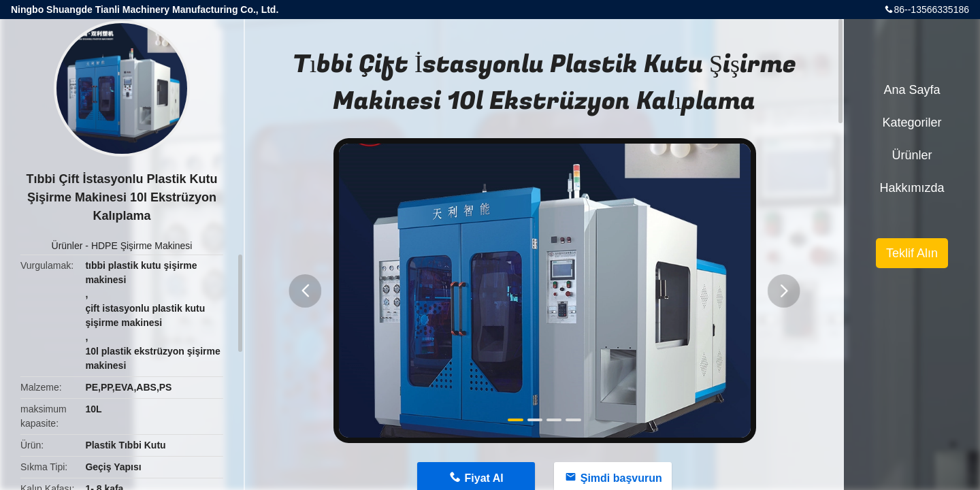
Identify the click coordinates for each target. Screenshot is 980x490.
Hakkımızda (912, 188)
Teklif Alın (912, 253)
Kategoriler (912, 122)
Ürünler (67, 246)
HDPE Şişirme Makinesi (142, 246)
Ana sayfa (912, 90)
